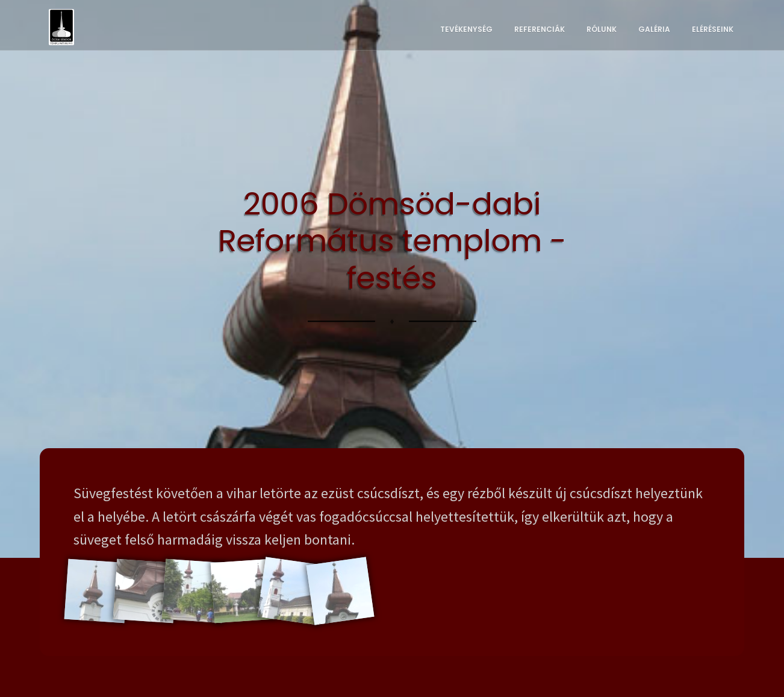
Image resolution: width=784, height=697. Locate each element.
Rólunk (602, 29)
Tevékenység (466, 29)
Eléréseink (713, 29)
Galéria (654, 29)
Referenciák (540, 29)
